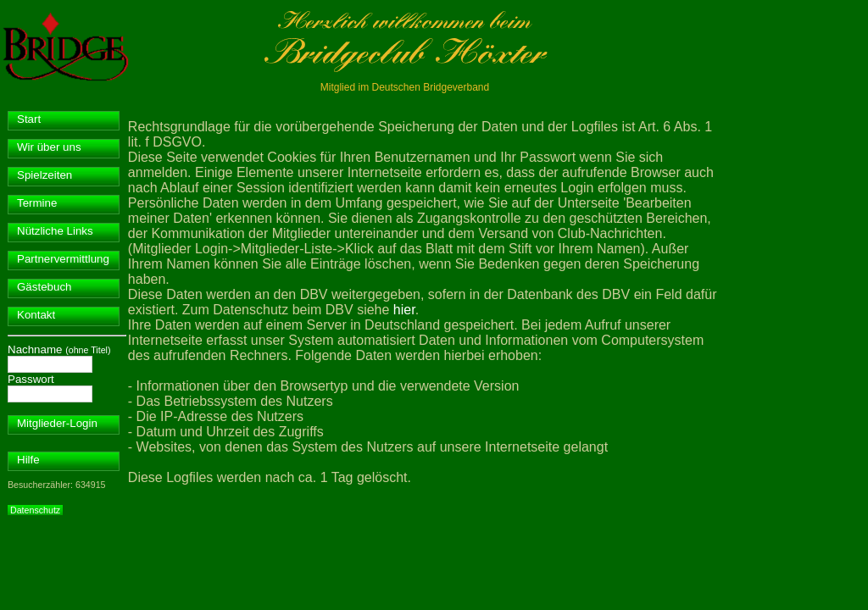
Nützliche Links (55, 231)
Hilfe (28, 460)
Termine (37, 203)
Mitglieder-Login (57, 423)
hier (404, 310)
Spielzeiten (45, 175)
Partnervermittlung (63, 259)
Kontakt (36, 315)
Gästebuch (44, 287)
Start (29, 119)
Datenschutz (35, 510)
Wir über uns (49, 147)
